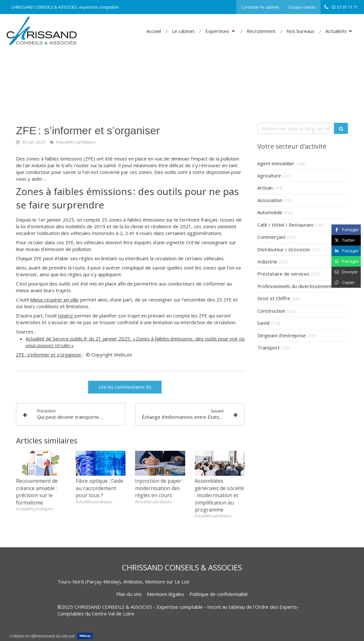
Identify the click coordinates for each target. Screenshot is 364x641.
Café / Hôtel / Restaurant (285, 225)
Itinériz (65, 316)
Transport (269, 348)
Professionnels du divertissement (295, 286)
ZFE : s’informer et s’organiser (49, 355)
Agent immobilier (276, 163)
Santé (264, 323)
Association (270, 200)
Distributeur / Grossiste (284, 249)
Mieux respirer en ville (54, 300)
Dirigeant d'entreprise (282, 335)
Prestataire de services (283, 274)
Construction (271, 311)
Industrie (267, 262)
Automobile (270, 212)
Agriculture (269, 176)
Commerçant (271, 237)
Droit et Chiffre (274, 298)
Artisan (265, 188)
